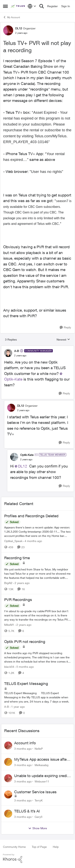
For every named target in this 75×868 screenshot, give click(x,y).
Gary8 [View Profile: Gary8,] (38, 817)
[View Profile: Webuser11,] (8, 778)
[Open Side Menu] (5, 6)
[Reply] (65, 327)
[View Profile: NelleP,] (8, 745)
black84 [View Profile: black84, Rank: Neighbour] (9, 667)
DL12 (23, 466)
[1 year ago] (17, 706)
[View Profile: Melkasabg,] (8, 762)
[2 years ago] (21, 583)
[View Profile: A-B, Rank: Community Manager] (8, 353)
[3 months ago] (23, 749)
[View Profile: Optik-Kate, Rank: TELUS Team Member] (14, 457)
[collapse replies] (37, 348)
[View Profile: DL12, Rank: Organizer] (8, 30)
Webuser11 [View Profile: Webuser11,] (42, 781)
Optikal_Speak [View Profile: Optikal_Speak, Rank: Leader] (13, 541)
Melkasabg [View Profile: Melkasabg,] (41, 765)
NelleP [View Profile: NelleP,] (39, 749)
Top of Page (39, 847)
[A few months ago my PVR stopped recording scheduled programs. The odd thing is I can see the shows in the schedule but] (37, 657)
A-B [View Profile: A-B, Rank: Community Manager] (17, 351)
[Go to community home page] (18, 6)
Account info (25, 743)
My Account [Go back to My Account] (11, 17)
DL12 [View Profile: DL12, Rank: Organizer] (19, 28)
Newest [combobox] (63, 340)
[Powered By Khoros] (37, 858)
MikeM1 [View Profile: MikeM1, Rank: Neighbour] (9, 625)
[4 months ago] (33, 541)
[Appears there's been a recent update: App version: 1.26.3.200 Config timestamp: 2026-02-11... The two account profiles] (37, 532)
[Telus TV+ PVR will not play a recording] (20, 356)
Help (56, 847)
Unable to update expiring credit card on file (41, 776)
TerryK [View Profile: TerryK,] (39, 800)
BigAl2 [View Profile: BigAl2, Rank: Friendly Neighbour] (8, 583)
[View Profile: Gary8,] (8, 814)
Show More (38, 828)
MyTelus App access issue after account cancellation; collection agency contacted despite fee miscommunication (41, 759)
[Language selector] (32, 6)
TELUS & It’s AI (27, 811)
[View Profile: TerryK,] (8, 794)
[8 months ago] (24, 667)
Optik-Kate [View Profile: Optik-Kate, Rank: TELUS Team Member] (27, 455)
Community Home (14, 847)
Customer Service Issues (35, 792)
